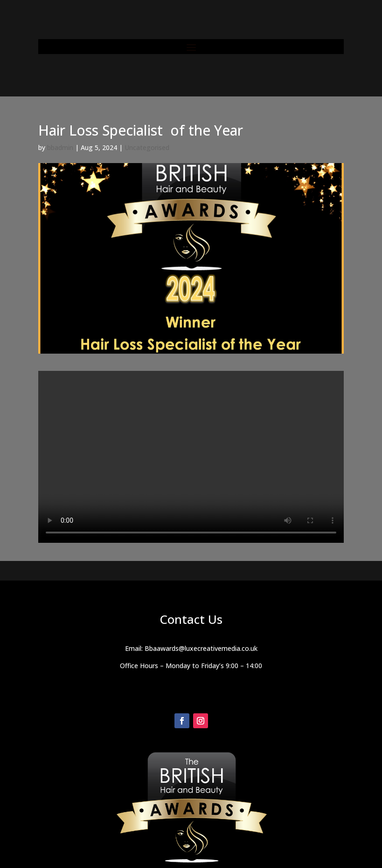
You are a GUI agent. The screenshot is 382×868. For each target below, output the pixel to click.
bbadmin (60, 147)
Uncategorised (147, 147)
